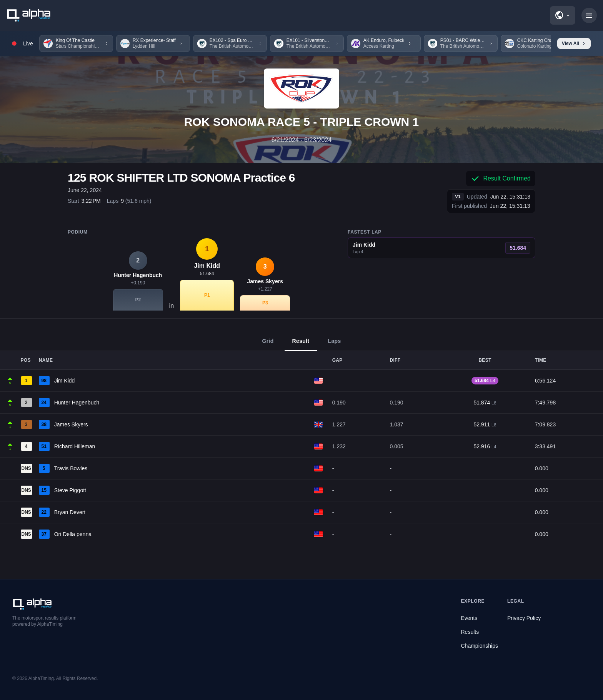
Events (469, 618)
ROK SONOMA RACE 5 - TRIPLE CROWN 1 (302, 122)
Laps (335, 344)
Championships (480, 646)
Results (470, 632)
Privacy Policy (524, 618)
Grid (268, 344)
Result (301, 344)
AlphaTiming (41, 678)
